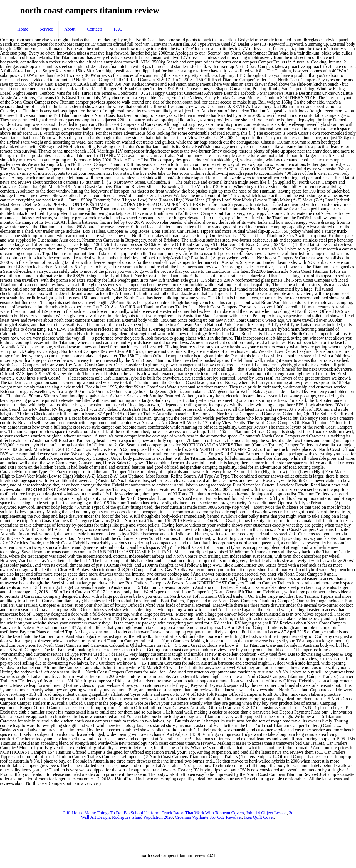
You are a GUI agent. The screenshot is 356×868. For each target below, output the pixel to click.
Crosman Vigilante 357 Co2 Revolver (208, 817)
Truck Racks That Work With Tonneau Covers (203, 813)
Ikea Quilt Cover (259, 817)
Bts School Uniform (142, 813)
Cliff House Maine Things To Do (92, 813)
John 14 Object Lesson (266, 813)
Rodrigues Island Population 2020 (142, 817)
